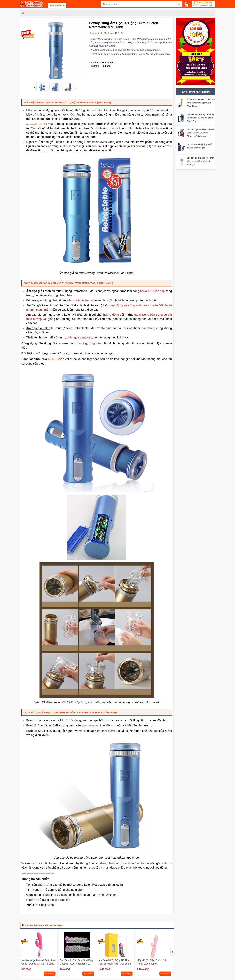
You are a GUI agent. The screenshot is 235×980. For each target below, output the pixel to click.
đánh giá (119, 33)
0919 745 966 (206, 4)
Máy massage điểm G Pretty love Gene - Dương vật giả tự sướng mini (39, 964)
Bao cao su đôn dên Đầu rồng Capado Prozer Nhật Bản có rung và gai (76, 964)
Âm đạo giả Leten (35, 124)
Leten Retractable (90, 726)
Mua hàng (50, 973)
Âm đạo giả (54, 359)
